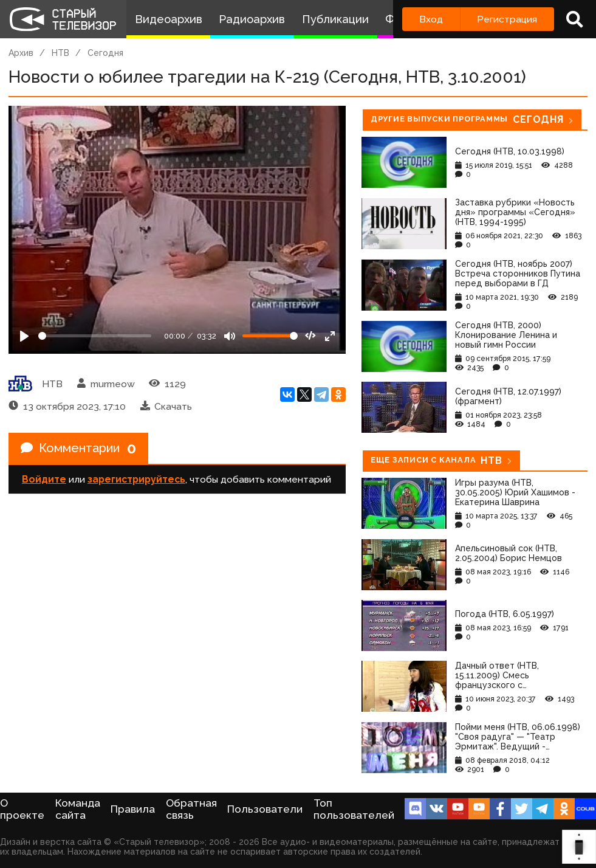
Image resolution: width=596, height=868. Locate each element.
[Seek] (95, 336)
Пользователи (265, 809)
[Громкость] (270, 336)
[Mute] (230, 336)
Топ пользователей (354, 809)
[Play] (24, 336)
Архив (21, 53)
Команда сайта (78, 809)
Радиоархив (252, 19)
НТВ (60, 53)
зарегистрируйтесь (136, 479)
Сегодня (105, 53)
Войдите (44, 479)
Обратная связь (191, 809)
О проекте (22, 809)
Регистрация (507, 19)
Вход (431, 19)
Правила (133, 809)
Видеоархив (169, 19)
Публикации (335, 19)
